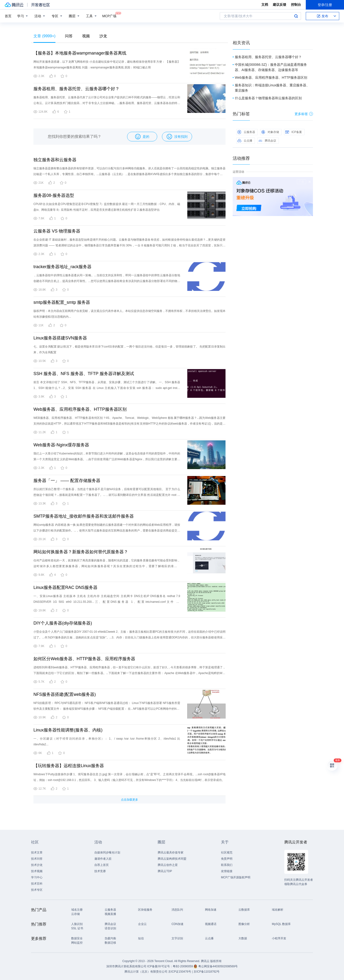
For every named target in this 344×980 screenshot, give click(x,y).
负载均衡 (110, 938)
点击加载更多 (129, 800)
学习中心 (37, 877)
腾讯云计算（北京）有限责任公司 (146, 972)
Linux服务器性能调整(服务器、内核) (68, 730)
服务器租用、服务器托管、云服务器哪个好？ (76, 89)
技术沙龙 (37, 865)
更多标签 (304, 114)
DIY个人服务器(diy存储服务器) (63, 623)
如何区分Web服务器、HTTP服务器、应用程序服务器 (84, 659)
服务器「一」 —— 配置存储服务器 (67, 481)
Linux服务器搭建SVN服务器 (60, 338)
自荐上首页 (102, 865)
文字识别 (177, 938)
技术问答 (37, 859)
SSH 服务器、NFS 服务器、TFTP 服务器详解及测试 (84, 374)
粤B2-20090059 (183, 966)
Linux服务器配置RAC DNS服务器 (65, 587)
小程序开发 (279, 938)
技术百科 (37, 884)
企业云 (142, 924)
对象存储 (270, 132)
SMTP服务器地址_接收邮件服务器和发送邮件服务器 (84, 516)
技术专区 (37, 890)
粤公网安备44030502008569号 (218, 966)
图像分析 (244, 924)
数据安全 (77, 938)
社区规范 (227, 853)
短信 (141, 938)
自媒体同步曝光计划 (107, 853)
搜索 (296, 16)
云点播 (245, 141)
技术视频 (37, 871)
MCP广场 (109, 16)
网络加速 (211, 910)
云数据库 (244, 910)
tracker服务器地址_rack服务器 (62, 267)
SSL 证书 (77, 928)
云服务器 (246, 132)
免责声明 (227, 859)
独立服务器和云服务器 (55, 160)
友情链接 (227, 871)
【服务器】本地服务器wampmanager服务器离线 (80, 53)
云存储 (75, 914)
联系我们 (227, 865)
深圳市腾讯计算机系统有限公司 (126, 966)
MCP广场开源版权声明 (236, 877)
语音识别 (110, 928)
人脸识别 (77, 924)
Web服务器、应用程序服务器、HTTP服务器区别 (80, 409)
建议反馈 (279, 5)
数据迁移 (110, 943)
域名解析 (278, 910)
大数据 (243, 938)
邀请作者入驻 (103, 859)
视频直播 (110, 914)
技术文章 (37, 853)
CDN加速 (177, 924)
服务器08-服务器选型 (54, 195)
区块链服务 (145, 910)
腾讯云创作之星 (168, 865)
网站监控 (77, 943)
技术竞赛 (100, 871)
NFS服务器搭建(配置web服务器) (65, 694)
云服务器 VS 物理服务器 (57, 231)
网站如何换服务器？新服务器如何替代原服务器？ (81, 552)
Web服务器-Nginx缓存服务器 (61, 445)
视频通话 (211, 924)
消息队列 (177, 910)
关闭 (310, 182)
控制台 (296, 5)
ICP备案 (294, 132)
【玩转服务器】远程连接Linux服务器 (69, 766)
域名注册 (77, 910)
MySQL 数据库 (281, 924)
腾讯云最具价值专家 (171, 853)
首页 (8, 16)
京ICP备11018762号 (207, 972)
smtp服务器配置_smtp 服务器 (62, 302)
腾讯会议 (267, 141)
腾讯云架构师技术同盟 (172, 859)
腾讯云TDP (165, 871)
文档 (265, 5)
